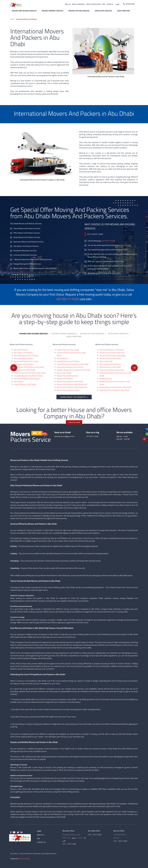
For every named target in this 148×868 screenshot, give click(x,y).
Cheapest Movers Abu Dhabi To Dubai (28, 376)
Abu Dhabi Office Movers (24, 358)
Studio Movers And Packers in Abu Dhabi (115, 387)
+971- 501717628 (95, 835)
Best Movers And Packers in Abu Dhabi (29, 367)
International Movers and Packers (26, 19)
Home (12, 19)
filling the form (125, 245)
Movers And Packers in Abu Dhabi (70, 382)
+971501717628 (108, 241)
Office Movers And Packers (110, 364)
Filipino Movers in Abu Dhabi (25, 384)
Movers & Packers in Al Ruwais (112, 350)
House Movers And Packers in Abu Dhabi (73, 364)
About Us (68, 4)
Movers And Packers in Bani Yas (112, 353)
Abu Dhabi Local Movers (23, 353)
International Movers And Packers (70, 367)
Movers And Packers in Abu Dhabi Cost (72, 384)
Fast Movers (19, 382)
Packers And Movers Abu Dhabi (112, 370)
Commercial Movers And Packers (27, 379)
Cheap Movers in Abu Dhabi (25, 370)
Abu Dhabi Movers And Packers (26, 356)
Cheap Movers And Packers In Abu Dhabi (30, 373)
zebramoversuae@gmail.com (64, 436)
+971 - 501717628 (69, 844)
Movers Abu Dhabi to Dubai (67, 376)
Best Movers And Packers (24, 364)
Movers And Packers (65, 379)
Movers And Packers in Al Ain (68, 390)
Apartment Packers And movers (26, 361)
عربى (117, 4)
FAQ (104, 4)
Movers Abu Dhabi (64, 373)
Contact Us (110, 4)
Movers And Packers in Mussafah (112, 356)
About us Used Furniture (94, 4)
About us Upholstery (79, 4)
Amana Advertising (24, 859)
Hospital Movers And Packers (68, 361)
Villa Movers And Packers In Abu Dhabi (114, 390)
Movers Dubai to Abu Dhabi (110, 358)
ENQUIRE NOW (74, 422)
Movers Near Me (106, 361)
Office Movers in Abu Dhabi (110, 367)
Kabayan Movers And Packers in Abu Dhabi (73, 370)
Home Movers (62, 358)
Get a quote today (95, 234)
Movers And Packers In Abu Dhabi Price (72, 387)
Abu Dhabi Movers (21, 350)
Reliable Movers (106, 379)
